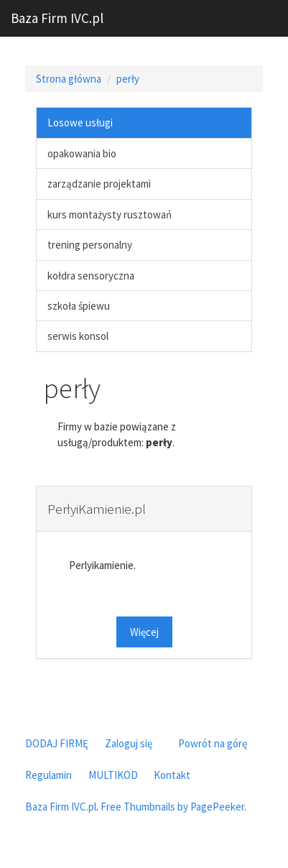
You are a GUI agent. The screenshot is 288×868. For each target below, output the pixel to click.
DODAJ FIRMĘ (57, 743)
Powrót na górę (213, 743)
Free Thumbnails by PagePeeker (172, 807)
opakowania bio (82, 153)
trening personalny (90, 245)
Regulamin (48, 775)
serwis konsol (78, 336)
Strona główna (69, 79)
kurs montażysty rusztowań (110, 214)
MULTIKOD (113, 775)
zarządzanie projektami (99, 184)
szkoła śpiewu (79, 306)
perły (128, 79)
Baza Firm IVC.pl (57, 18)
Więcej (144, 632)
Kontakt (172, 775)
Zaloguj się (129, 743)
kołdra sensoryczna (91, 276)
